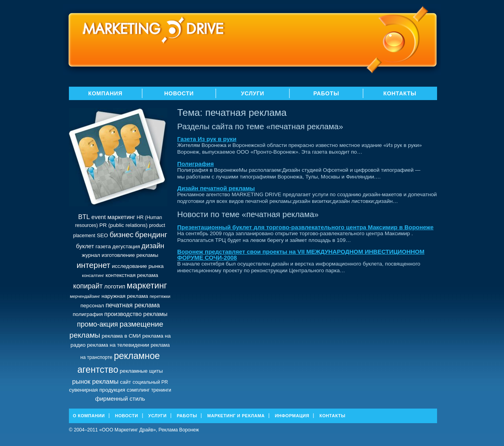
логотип (115, 286)
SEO (103, 235)
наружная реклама (125, 296)
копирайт (88, 286)
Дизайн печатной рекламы (216, 188)
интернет (93, 265)
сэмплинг (138, 390)
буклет (85, 246)
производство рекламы (136, 314)
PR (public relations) (123, 225)
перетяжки (160, 296)
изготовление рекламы (130, 255)
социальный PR (150, 382)
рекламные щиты (141, 371)
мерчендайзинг (85, 296)
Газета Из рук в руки (207, 139)
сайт (126, 382)
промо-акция (97, 324)
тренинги (161, 390)
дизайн (153, 246)
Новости (179, 93)
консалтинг (93, 275)
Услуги (253, 93)
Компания (105, 93)
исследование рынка (138, 266)
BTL (84, 217)
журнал (91, 255)
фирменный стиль (120, 399)
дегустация (126, 246)
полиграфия (88, 314)
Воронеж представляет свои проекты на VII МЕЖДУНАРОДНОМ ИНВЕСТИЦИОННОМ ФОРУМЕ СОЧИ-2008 (301, 255)
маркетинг (147, 285)
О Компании (89, 416)
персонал (92, 306)
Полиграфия (195, 164)
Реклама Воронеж (179, 430)
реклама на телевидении (118, 345)
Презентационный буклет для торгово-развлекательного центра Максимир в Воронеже (305, 227)
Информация (292, 416)
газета (103, 246)
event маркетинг (113, 217)
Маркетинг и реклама (236, 416)
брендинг (151, 235)
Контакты (400, 93)
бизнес (121, 235)
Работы (326, 93)
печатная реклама (133, 305)
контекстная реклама (132, 275)
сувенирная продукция (97, 390)
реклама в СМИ (121, 336)
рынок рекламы (95, 381)
